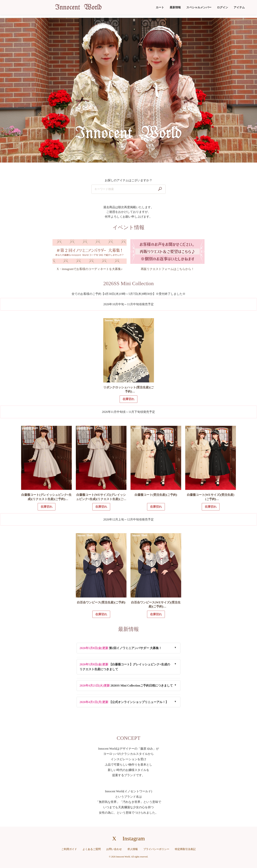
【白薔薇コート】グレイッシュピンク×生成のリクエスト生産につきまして (125, 667)
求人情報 (133, 849)
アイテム (239, 7)
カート (160, 7)
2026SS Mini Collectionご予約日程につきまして (126, 686)
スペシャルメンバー (199, 7)
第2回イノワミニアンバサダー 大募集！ (121, 648)
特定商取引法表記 (185, 849)
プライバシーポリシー (156, 849)
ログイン (223, 7)
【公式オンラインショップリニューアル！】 (124, 702)
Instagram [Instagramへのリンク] (134, 838)
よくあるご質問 (92, 849)
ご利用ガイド (69, 849)
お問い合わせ (114, 849)
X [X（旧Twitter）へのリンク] (114, 838)
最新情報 (175, 7)
